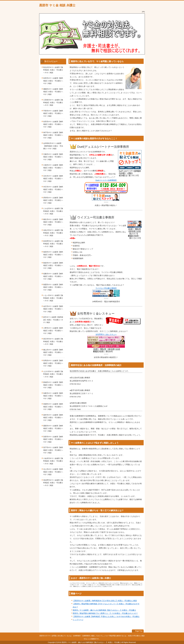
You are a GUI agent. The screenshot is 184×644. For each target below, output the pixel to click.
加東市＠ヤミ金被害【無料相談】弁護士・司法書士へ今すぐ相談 (53, 396)
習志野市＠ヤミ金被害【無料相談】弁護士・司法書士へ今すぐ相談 (53, 483)
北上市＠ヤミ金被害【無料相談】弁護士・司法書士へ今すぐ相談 (53, 472)
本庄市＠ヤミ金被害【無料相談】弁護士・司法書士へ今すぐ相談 (53, 189)
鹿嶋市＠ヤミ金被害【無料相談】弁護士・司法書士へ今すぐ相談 (53, 92)
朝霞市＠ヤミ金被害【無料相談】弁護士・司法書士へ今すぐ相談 (53, 287)
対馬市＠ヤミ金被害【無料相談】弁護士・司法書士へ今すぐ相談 (53, 363)
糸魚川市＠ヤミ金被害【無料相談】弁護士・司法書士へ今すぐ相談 (53, 233)
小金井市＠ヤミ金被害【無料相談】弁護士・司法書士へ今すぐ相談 (53, 461)
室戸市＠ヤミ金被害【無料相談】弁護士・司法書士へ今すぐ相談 (53, 450)
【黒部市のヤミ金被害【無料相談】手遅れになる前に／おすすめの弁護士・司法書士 (106, 616)
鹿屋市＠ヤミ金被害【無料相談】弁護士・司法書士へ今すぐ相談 (53, 428)
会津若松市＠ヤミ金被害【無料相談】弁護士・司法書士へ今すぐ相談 (53, 146)
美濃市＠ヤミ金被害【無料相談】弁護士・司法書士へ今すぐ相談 (53, 407)
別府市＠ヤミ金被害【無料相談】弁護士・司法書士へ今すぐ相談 (53, 439)
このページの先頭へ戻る (138, 631)
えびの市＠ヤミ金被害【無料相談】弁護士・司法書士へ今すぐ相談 (53, 374)
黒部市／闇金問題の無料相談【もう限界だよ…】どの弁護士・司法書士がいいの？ (105, 613)
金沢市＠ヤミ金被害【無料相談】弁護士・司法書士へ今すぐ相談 (53, 309)
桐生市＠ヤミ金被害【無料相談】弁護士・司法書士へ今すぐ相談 (53, 222)
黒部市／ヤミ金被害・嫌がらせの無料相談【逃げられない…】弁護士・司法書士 (104, 610)
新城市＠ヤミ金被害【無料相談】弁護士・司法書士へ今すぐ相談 (53, 385)
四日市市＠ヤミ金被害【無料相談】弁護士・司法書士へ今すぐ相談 (53, 341)
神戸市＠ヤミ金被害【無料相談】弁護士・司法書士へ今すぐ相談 (53, 135)
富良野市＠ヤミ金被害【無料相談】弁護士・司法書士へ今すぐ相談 (53, 244)
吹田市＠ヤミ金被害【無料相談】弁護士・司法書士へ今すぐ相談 (53, 81)
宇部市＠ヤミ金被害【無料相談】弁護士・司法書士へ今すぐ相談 (53, 113)
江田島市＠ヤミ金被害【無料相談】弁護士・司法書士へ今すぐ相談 (53, 102)
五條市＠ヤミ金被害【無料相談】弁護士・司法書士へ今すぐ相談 (53, 157)
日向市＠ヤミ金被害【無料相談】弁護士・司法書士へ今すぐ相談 (53, 179)
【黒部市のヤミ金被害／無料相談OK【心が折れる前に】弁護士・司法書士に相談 (105, 601)
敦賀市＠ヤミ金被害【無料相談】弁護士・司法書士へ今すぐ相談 (53, 265)
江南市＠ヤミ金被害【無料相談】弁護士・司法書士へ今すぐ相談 (53, 168)
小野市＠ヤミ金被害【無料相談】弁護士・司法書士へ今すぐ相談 (53, 331)
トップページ (78, 620)
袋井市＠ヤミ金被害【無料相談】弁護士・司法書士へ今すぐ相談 (53, 418)
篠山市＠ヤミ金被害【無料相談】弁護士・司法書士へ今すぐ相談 (53, 352)
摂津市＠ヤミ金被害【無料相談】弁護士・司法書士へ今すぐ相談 (53, 200)
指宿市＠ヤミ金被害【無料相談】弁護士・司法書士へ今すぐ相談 (53, 255)
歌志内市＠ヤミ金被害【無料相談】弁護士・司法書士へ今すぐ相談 (53, 70)
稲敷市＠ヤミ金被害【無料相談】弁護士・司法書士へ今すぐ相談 (53, 276)
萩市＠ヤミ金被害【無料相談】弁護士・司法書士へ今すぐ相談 (53, 320)
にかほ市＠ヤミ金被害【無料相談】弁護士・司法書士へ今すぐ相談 (53, 211)
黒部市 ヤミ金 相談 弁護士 (57, 5)
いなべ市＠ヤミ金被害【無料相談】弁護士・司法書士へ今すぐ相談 (53, 298)
